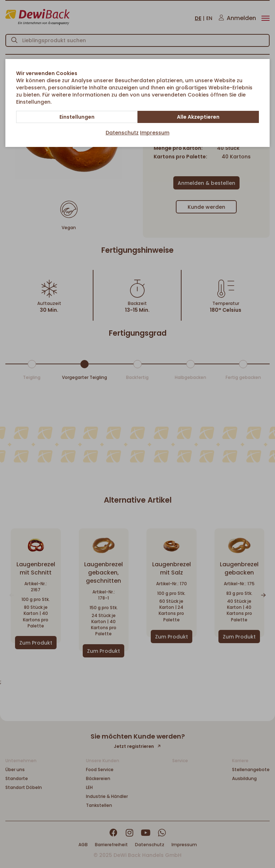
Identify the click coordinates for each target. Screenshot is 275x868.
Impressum (155, 133)
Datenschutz (122, 133)
